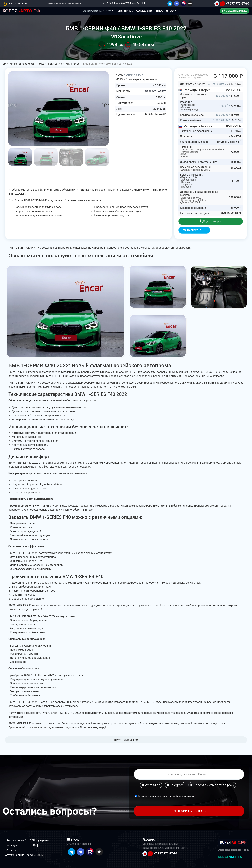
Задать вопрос (211, 221)
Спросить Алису (155, 91)
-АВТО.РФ (21, 11)
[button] (106, 105)
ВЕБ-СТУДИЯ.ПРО (230, 857)
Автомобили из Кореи (19, 855)
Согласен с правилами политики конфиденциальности (166, 796)
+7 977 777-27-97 (238, 4)
